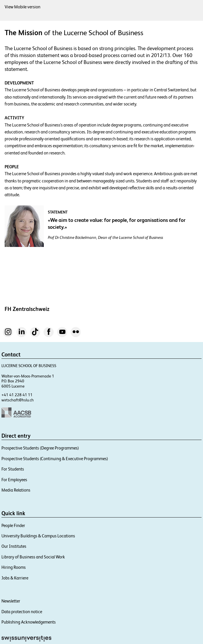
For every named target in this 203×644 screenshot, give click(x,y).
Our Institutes (14, 546)
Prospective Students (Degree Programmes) (40, 448)
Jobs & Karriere (15, 578)
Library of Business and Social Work (33, 557)
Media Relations (16, 490)
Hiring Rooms (14, 567)
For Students (13, 469)
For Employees (14, 480)
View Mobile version (22, 7)
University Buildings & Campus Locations (38, 536)
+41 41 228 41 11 (17, 395)
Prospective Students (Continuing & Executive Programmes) (55, 459)
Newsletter (11, 601)
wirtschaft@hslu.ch (18, 400)
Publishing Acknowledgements (29, 622)
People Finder (13, 525)
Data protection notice (22, 612)
